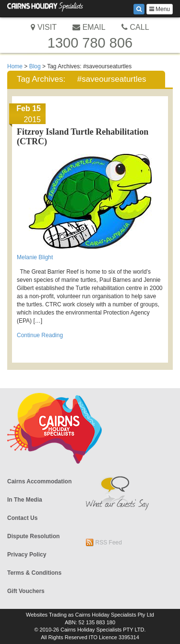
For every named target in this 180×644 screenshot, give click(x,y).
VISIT (43, 27)
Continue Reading (40, 335)
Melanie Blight (35, 257)
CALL (135, 27)
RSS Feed (104, 543)
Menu (160, 9)
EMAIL (89, 27)
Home (15, 66)
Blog (35, 66)
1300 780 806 (90, 43)
